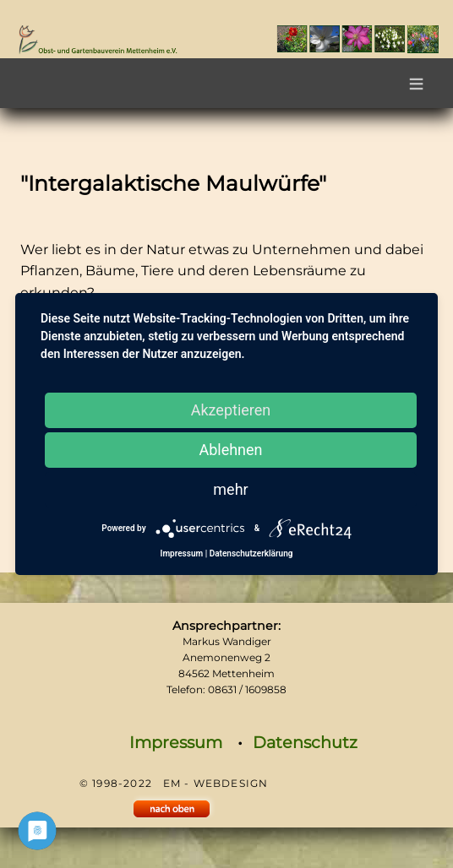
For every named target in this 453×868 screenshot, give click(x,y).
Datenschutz (305, 742)
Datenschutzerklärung (251, 553)
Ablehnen (230, 450)
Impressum (176, 742)
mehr (230, 489)
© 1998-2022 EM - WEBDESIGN (174, 783)
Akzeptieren (231, 410)
